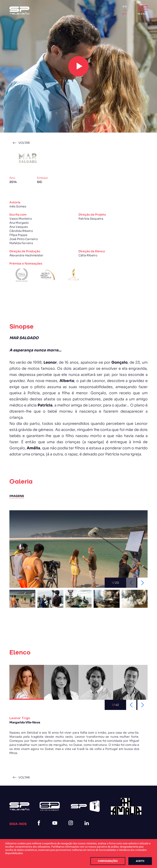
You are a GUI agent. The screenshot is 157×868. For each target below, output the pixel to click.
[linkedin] (87, 828)
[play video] (78, 66)
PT (125, 14)
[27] (126, 806)
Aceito (140, 861)
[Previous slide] (131, 705)
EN (125, 7)
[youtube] (56, 828)
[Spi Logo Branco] (85, 806)
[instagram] (72, 828)
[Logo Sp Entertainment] (50, 806)
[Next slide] (142, 583)
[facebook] (40, 828)
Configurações (108, 861)
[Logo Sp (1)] (19, 11)
